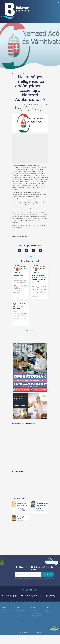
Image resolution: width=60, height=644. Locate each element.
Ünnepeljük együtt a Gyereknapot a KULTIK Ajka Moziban (42, 506)
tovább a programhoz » (21, 512)
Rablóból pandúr (19, 276)
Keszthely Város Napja (22, 518)
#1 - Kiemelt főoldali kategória (31, 241)
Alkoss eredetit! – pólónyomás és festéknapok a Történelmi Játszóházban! (22, 507)
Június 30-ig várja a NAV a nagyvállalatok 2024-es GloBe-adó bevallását (39, 278)
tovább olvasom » (17, 293)
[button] (59, 2)
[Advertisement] (25, 149)
